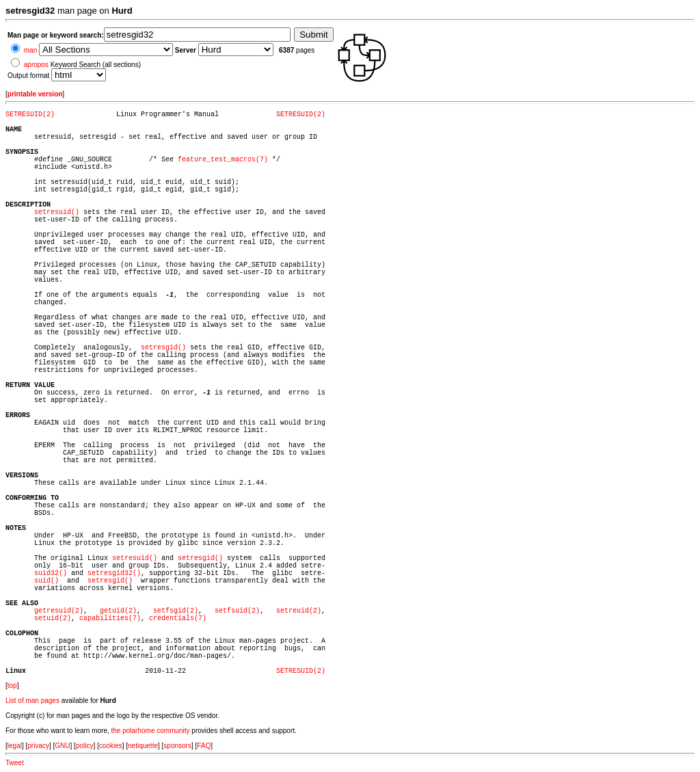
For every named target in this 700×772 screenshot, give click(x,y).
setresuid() (57, 212)
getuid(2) (118, 611)
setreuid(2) (299, 611)
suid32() (51, 573)
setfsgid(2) (176, 611)
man (30, 50)
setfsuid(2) (237, 611)
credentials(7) (178, 618)
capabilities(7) (110, 618)
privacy (38, 746)
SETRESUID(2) (30, 115)
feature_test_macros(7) (223, 160)
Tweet (15, 763)
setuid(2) (53, 618)
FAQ (204, 746)
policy (85, 746)
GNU (62, 746)
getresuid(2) (59, 611)
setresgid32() (114, 573)
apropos (36, 65)
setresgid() (163, 348)
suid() (46, 581)
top (12, 686)
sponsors (177, 746)
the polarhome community (151, 731)
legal (15, 746)
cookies (111, 746)
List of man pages (32, 701)
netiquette (143, 746)
